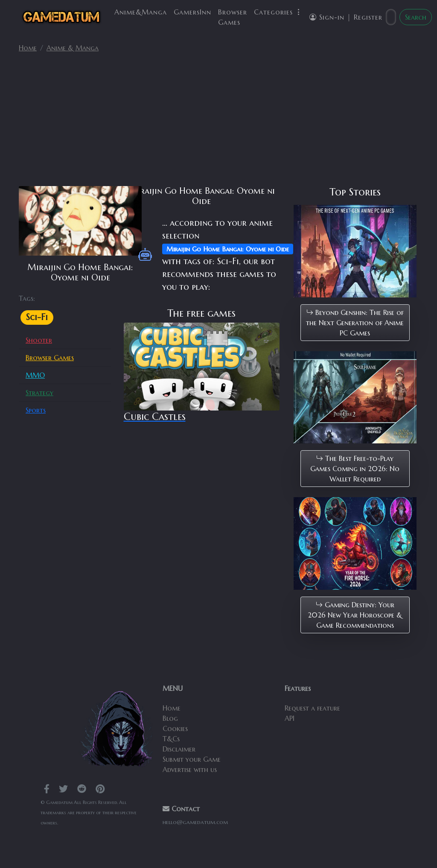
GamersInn (192, 12)
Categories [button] (278, 12)
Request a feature (312, 708)
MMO (35, 375)
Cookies (175, 728)
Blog (170, 718)
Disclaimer (179, 749)
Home (28, 48)
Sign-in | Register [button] (346, 17)
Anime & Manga (73, 48)
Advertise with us (190, 769)
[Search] (391, 17)
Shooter (39, 340)
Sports (36, 410)
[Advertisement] (218, 123)
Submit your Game (192, 759)
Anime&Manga (141, 12)
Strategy (39, 393)
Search (416, 17)
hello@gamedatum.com (195, 822)
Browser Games (233, 17)
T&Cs (171, 739)
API (290, 718)
